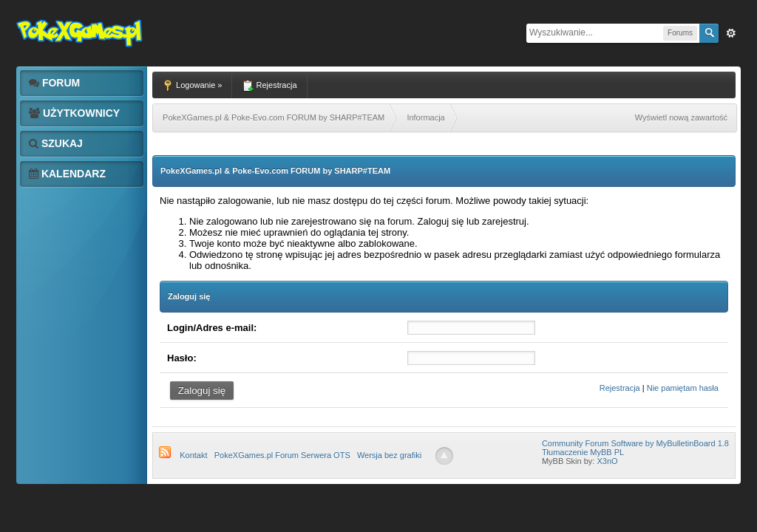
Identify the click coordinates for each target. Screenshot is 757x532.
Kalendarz (67, 174)
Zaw (731, 33)
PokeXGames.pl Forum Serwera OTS (282, 455)
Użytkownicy (74, 113)
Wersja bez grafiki (389, 455)
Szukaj (56, 143)
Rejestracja (620, 388)
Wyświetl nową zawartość (681, 117)
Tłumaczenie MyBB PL (583, 452)
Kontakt (193, 455)
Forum (54, 83)
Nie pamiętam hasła (683, 388)
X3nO (607, 461)
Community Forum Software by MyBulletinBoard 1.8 (635, 443)
